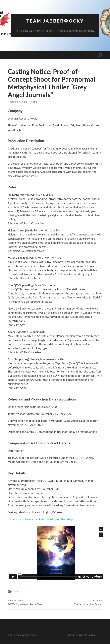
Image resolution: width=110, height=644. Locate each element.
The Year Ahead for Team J (88, 603)
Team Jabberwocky (55, 21)
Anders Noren (87, 635)
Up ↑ (100, 635)
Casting (17, 591)
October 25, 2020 (18, 102)
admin (35, 102)
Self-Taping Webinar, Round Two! (25, 603)
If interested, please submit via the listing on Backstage (41, 519)
